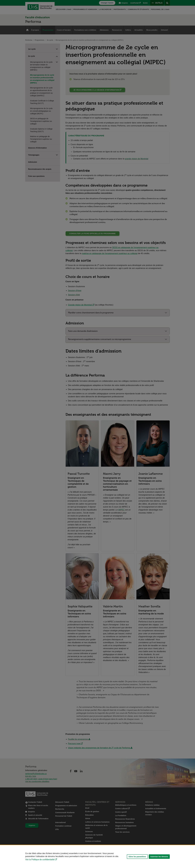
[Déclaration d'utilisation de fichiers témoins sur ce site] (97, 857)
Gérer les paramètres (137, 857)
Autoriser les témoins (159, 857)
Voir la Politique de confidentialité (40, 859)
